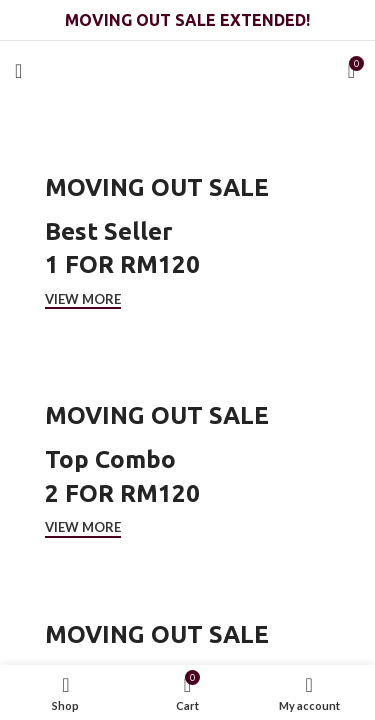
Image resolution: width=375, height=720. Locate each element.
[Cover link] (187, 240)
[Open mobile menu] (18, 71)
